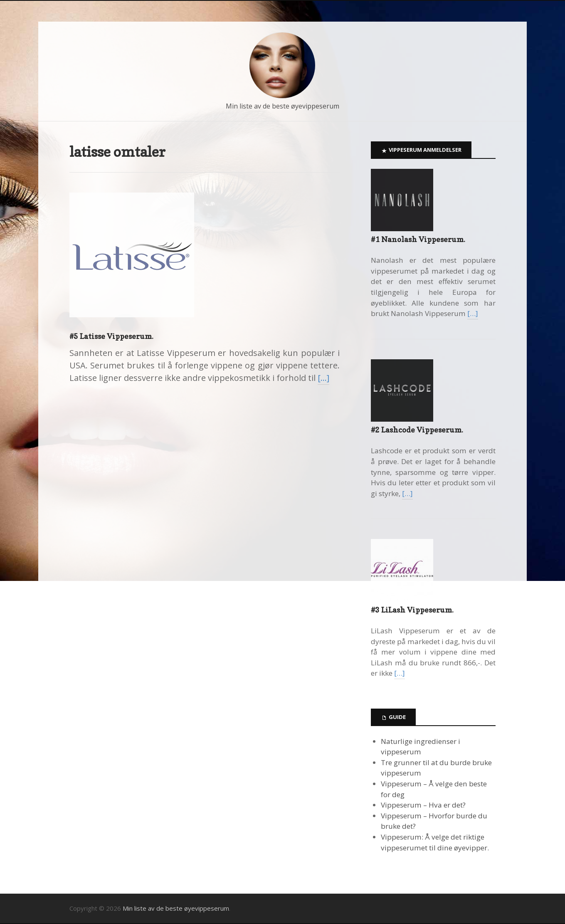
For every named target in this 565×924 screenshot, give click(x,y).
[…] (323, 378)
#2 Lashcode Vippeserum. (417, 430)
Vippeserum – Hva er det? (423, 805)
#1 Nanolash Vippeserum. (418, 239)
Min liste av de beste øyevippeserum (282, 106)
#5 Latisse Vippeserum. (111, 336)
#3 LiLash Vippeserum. (412, 610)
